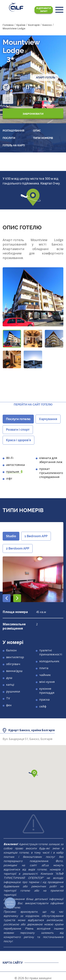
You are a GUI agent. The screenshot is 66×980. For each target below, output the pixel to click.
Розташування (13, 131)
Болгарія (8, 69)
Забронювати (33, 114)
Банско (20, 69)
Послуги (9, 138)
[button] (12, 339)
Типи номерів (43, 138)
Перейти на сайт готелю (33, 405)
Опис (37, 131)
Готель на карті (14, 145)
